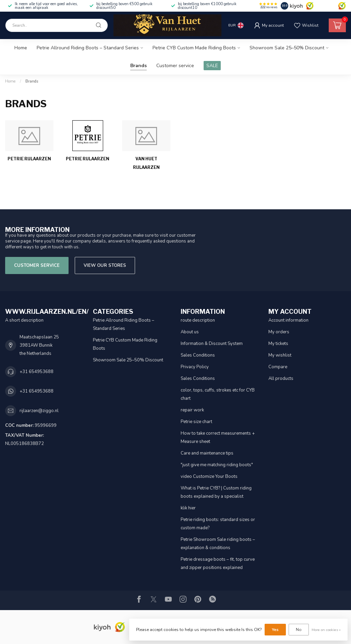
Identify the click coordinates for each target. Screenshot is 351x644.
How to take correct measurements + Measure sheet (218, 437)
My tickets (278, 344)
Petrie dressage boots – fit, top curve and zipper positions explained (218, 563)
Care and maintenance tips (207, 453)
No (299, 630)
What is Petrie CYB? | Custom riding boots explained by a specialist (216, 492)
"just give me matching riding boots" (217, 465)
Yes (275, 630)
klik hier (188, 508)
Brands (138, 66)
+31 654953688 (37, 372)
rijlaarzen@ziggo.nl (39, 411)
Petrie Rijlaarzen (29, 159)
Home (21, 48)
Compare (278, 367)
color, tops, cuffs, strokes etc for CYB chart (218, 394)
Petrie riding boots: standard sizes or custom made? (218, 524)
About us (190, 332)
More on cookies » (326, 630)
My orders (279, 332)
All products (281, 379)
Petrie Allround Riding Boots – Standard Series (88, 48)
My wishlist (280, 355)
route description (198, 320)
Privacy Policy (195, 367)
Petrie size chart (196, 422)
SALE (212, 66)
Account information (288, 320)
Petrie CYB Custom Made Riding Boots (194, 48)
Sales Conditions (198, 355)
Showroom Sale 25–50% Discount (287, 48)
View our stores (105, 265)
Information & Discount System (212, 344)
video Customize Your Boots (209, 476)
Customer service (175, 66)
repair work (192, 410)
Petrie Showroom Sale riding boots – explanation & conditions (218, 544)
